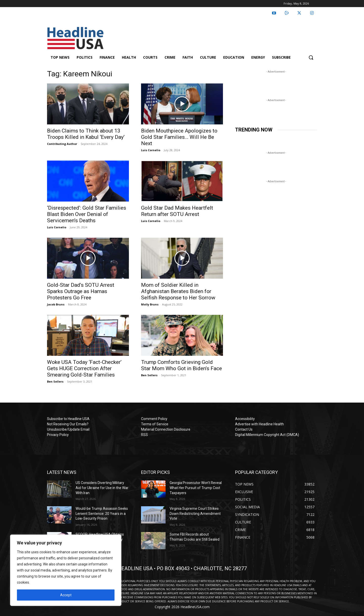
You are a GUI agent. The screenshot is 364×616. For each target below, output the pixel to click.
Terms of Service (155, 424)
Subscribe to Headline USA (68, 419)
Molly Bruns (150, 304)
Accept (66, 595)
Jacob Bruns (56, 304)
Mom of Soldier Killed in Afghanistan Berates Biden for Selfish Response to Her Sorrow (178, 291)
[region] (66, 570)
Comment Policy (154, 419)
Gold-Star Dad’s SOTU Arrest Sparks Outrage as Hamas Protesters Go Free (81, 291)
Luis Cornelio (151, 150)
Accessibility (245, 419)
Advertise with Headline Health (259, 424)
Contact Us (244, 429)
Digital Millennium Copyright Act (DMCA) (267, 435)
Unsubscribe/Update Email (68, 429)
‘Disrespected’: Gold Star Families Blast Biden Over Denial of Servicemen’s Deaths (87, 214)
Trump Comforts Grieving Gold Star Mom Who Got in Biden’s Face (181, 365)
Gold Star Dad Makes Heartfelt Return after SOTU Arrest (177, 211)
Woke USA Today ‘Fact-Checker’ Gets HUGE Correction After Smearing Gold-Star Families (84, 368)
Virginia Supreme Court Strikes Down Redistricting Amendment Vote (195, 513)
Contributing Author (62, 144)
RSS (144, 435)
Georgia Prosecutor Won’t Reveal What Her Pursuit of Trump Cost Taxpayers (196, 488)
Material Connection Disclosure (166, 429)
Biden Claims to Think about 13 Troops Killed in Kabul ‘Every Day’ (86, 134)
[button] (311, 57)
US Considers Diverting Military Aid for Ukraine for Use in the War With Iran (102, 488)
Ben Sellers (55, 381)
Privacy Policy (58, 435)
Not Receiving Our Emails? (68, 424)
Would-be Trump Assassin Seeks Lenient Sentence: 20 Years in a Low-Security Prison (102, 513)
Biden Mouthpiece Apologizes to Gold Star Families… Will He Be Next (179, 137)
